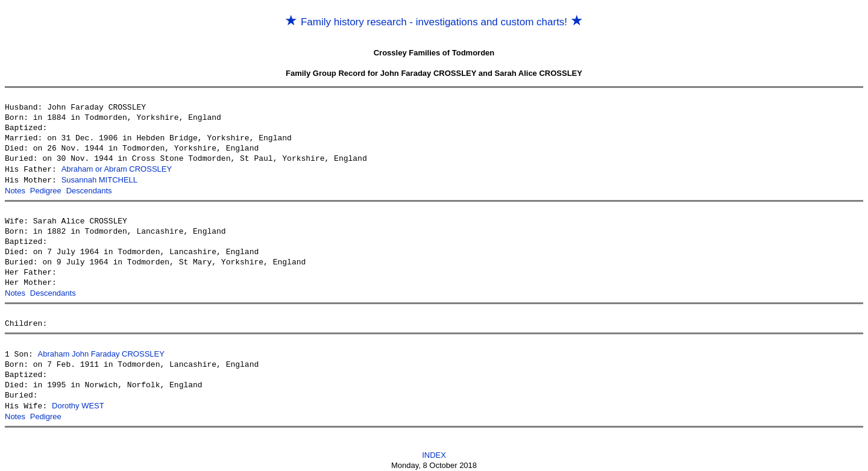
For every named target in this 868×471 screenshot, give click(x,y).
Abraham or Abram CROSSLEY (117, 169)
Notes (15, 189)
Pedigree (46, 189)
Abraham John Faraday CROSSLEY (101, 351)
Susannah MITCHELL (99, 179)
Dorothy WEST (78, 403)
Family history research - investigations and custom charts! (434, 22)
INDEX (434, 451)
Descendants (89, 189)
